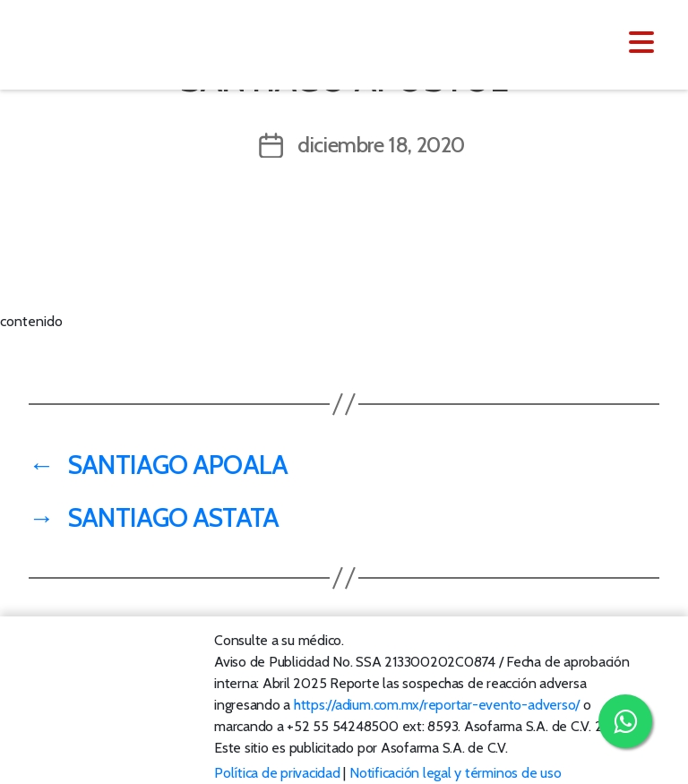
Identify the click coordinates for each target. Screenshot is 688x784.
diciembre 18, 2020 (381, 145)
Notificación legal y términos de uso (455, 773)
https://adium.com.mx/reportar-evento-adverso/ (437, 705)
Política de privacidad (277, 773)
